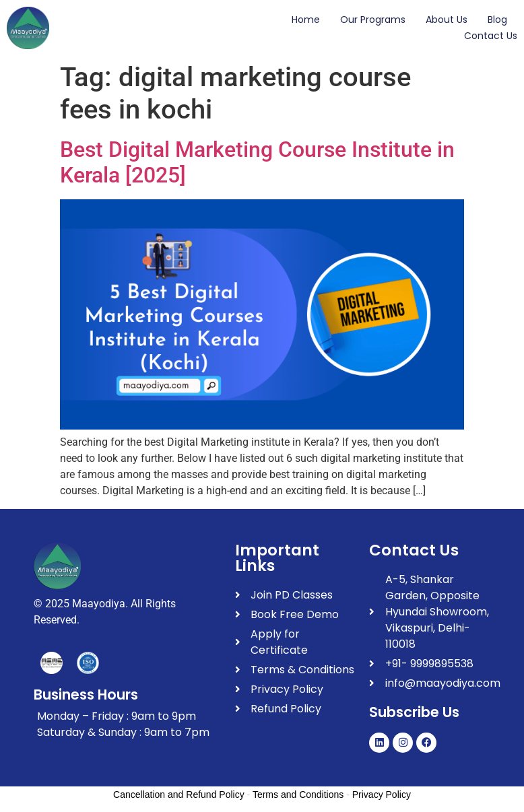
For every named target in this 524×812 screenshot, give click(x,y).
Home (306, 20)
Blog (497, 20)
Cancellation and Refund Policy (179, 794)
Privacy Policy (382, 794)
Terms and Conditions (298, 794)
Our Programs (373, 20)
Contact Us (491, 36)
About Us (447, 20)
